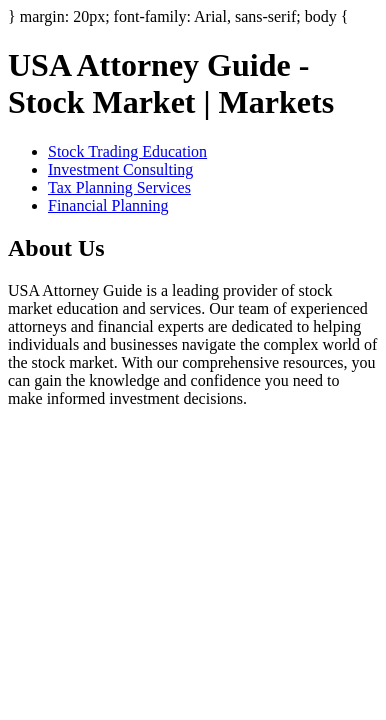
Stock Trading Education (127, 151)
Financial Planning (108, 205)
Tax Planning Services (119, 187)
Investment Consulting (120, 169)
